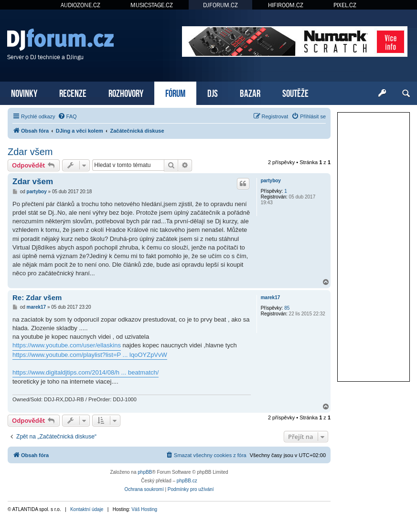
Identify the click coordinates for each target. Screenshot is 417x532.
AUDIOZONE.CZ (80, 5)
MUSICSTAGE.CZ (152, 5)
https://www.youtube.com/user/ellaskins (67, 345)
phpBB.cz (187, 481)
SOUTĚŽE (295, 92)
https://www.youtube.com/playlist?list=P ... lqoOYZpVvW (90, 355)
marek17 (271, 297)
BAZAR (250, 92)
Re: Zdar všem (37, 297)
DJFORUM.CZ (220, 5)
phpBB (145, 472)
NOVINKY (24, 92)
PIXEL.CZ (345, 5)
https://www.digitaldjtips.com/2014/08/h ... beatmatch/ (86, 372)
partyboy (271, 181)
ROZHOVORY (126, 92)
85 (287, 308)
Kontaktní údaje (87, 509)
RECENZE (73, 92)
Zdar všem (30, 152)
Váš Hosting (144, 509)
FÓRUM (175, 92)
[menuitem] (67, 116)
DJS (213, 92)
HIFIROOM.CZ (286, 5)
